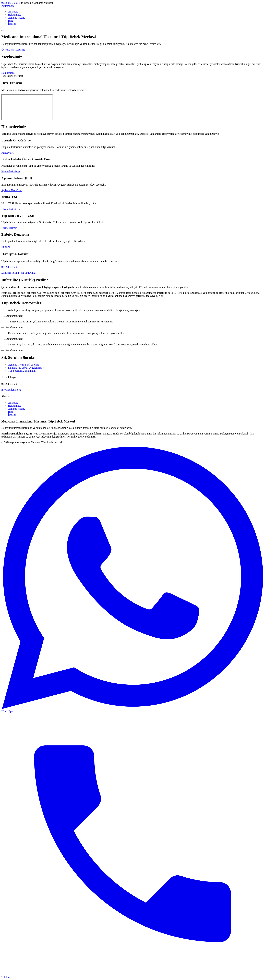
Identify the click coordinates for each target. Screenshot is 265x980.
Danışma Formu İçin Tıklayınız (18, 273)
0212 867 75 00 (10, 3)
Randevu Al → (9, 153)
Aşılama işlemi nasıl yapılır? (24, 365)
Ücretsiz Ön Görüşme (13, 50)
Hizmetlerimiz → (11, 171)
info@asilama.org (11, 390)
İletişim (12, 24)
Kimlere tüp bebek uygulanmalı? (26, 368)
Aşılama (8, 6)
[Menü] (3, 30)
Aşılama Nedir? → (12, 190)
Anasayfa (13, 12)
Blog (11, 21)
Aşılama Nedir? (17, 18)
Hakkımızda (15, 15)
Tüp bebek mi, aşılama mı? (23, 371)
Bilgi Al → (7, 247)
